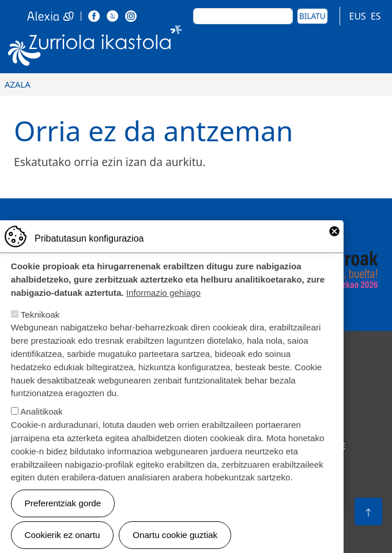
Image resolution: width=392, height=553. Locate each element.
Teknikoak (40, 327)
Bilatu (312, 16)
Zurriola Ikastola (95, 48)
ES (376, 16)
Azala (18, 84)
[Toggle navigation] (371, 48)
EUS (358, 16)
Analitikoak (41, 424)
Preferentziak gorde (63, 515)
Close (334, 243)
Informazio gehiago (163, 305)
